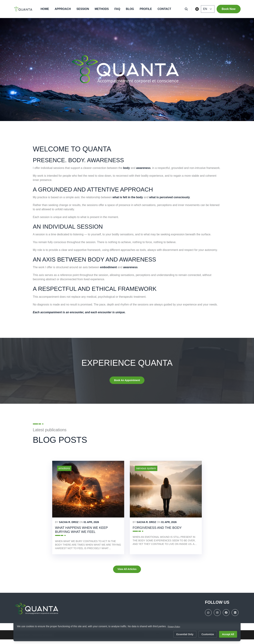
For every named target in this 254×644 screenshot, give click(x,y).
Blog (130, 9)
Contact (164, 9)
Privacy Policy (176, 626)
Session (83, 9)
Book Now (229, 9)
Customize (208, 634)
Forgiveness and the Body (163, 530)
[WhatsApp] (205, 618)
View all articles (127, 573)
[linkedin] (235, 618)
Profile (146, 9)
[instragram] (215, 618)
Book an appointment (127, 381)
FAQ (117, 9)
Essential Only (185, 634)
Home (45, 9)
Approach (63, 9)
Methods (102, 9)
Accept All (228, 634)
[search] (187, 9)
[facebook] (225, 618)
